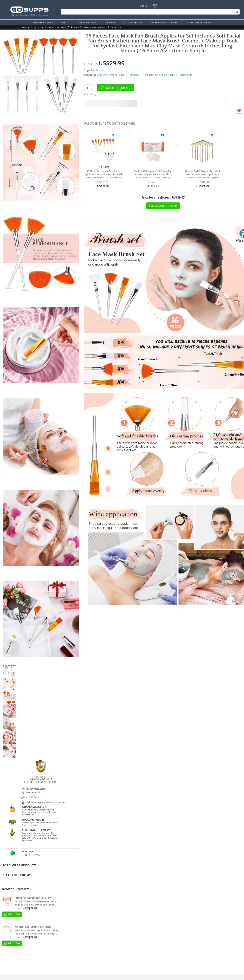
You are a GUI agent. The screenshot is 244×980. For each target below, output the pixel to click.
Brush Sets (116, 27)
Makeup (75, 27)
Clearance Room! (16, 875)
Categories (36, 27)
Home (24, 27)
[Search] (149, 12)
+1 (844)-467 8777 (31, 855)
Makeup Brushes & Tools (95, 27)
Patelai (100, 70)
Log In (144, 6)
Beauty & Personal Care (56, 27)
